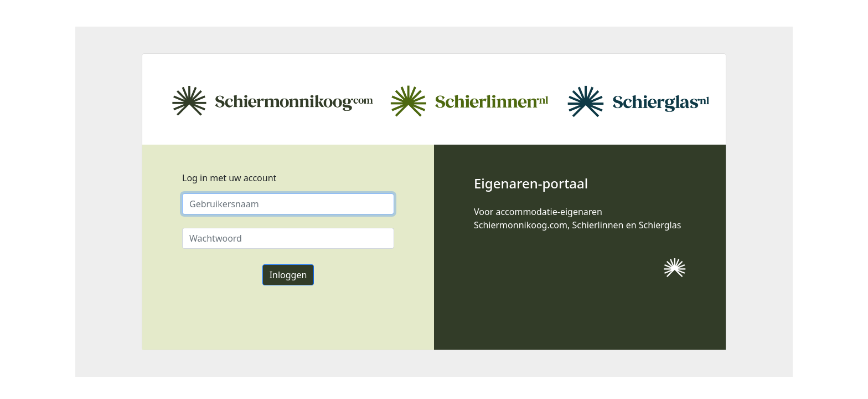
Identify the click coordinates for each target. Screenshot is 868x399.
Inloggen (288, 275)
